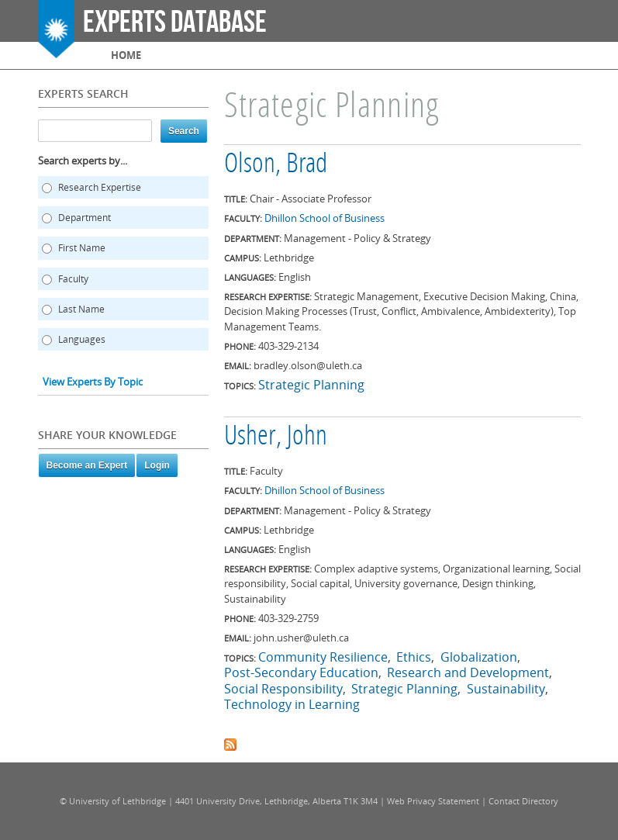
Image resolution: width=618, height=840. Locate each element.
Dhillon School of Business (325, 218)
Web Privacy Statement (433, 801)
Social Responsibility (283, 689)
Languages (82, 339)
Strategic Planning (311, 385)
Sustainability (506, 689)
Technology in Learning (292, 704)
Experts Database (175, 22)
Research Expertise (100, 187)
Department (85, 218)
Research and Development (468, 672)
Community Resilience (323, 657)
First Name (82, 248)
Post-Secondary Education (301, 672)
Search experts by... (83, 161)
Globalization (479, 657)
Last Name (81, 309)
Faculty (73, 279)
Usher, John (276, 437)
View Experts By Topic (93, 382)
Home (126, 55)
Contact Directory (523, 801)
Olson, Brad (276, 165)
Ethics (414, 657)
